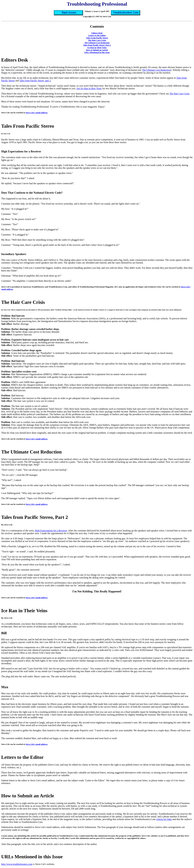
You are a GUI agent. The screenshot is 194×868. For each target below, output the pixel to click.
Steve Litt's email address (36, 113)
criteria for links (164, 819)
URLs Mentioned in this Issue (97, 52)
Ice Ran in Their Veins (97, 48)
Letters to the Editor (97, 35)
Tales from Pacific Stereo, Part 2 (97, 45)
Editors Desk (97, 33)
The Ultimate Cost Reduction (97, 43)
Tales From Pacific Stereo (97, 38)
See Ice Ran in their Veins (89, 88)
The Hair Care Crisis (97, 40)
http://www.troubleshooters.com (17, 864)
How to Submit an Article (97, 50)
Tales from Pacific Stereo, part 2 (35, 81)
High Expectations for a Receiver (51, 531)
